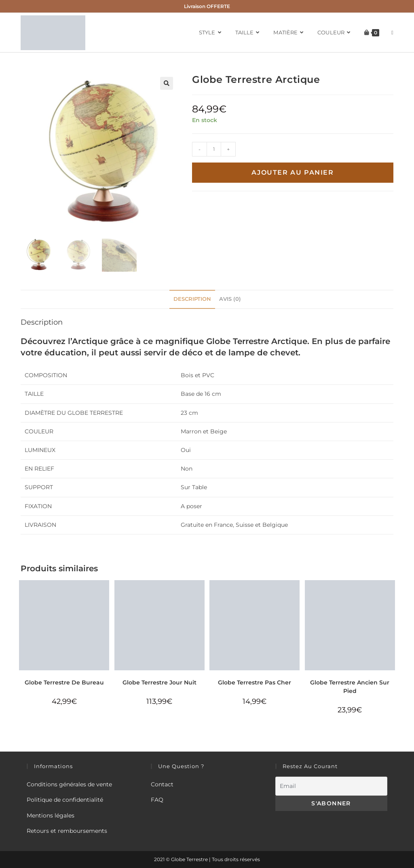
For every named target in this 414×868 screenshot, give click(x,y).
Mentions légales (51, 815)
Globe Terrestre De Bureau (64, 682)
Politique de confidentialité (65, 800)
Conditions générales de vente (69, 784)
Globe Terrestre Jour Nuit (159, 682)
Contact (162, 784)
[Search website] (392, 33)
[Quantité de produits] (214, 149)
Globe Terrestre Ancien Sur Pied (350, 687)
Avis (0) (230, 299)
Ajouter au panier (293, 172)
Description (192, 299)
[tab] (192, 299)
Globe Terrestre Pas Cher (255, 682)
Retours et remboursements (67, 831)
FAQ (157, 800)
